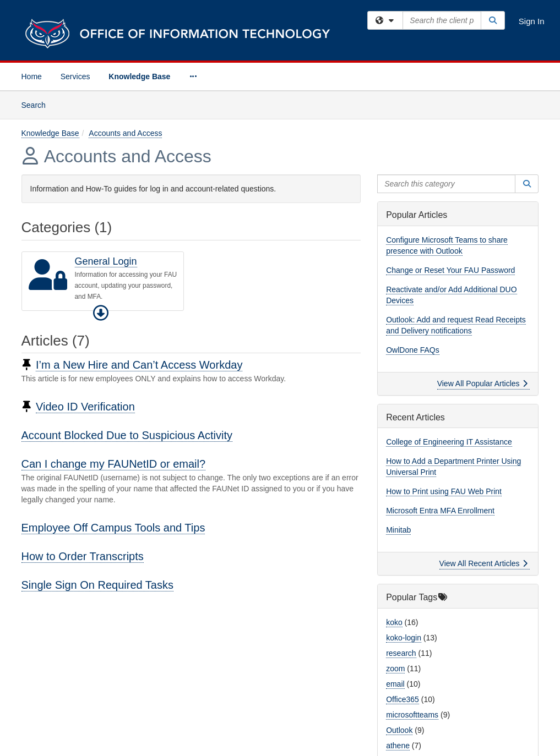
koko (394, 622)
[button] (101, 313)
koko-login (404, 638)
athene (398, 746)
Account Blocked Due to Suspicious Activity (127, 435)
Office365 (403, 699)
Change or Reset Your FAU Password (450, 270)
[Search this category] (446, 184)
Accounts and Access (125, 133)
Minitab (398, 530)
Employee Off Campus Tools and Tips (113, 528)
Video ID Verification (85, 407)
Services (75, 76)
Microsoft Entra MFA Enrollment (440, 511)
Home (32, 76)
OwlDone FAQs (412, 350)
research (401, 653)
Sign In (532, 21)
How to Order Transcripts (83, 556)
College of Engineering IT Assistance (449, 442)
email (395, 684)
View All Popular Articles (483, 384)
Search (38, 104)
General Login (106, 261)
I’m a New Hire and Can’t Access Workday (139, 365)
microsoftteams (412, 715)
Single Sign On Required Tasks (97, 585)
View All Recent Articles (484, 563)
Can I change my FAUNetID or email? (114, 464)
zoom (395, 669)
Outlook (399, 730)
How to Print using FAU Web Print (444, 491)
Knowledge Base (139, 76)
